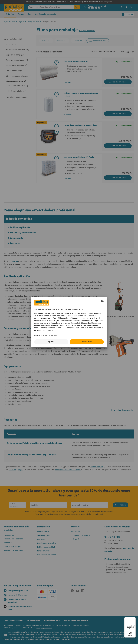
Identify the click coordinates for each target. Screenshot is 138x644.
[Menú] (134, 619)
